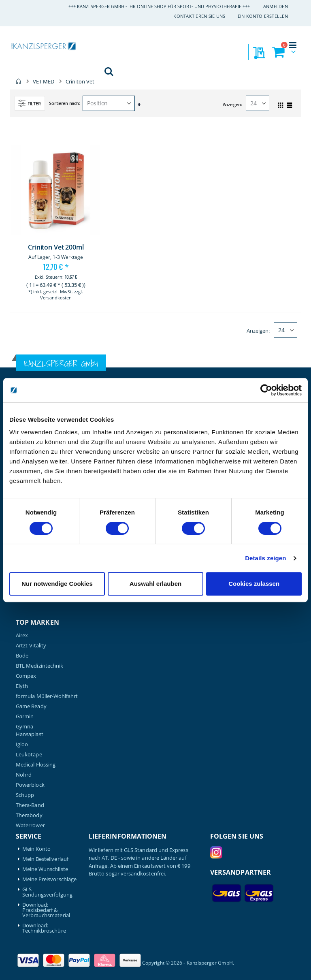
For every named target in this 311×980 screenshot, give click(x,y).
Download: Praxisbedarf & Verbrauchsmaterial (46, 910)
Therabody (29, 815)
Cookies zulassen (254, 584)
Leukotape (29, 755)
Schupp (25, 795)
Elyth (22, 686)
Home (19, 81)
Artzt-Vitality (31, 646)
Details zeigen (265, 558)
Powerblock (30, 785)
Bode (22, 656)
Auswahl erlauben (155, 584)
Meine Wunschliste (45, 869)
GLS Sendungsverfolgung (47, 892)
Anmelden (276, 6)
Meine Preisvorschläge (49, 879)
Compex (26, 676)
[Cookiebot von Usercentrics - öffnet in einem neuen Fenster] (266, 390)
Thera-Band (30, 805)
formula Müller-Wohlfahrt (47, 696)
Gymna (24, 727)
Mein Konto (37, 849)
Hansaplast (30, 734)
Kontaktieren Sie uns (199, 16)
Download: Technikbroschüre (44, 928)
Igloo (22, 744)
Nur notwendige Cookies (57, 584)
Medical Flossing (36, 765)
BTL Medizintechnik (39, 666)
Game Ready (31, 706)
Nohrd (24, 775)
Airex (22, 635)
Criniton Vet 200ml (56, 247)
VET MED (44, 82)
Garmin (25, 716)
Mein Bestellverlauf (45, 859)
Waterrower (30, 825)
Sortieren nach (64, 103)
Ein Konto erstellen (263, 16)
